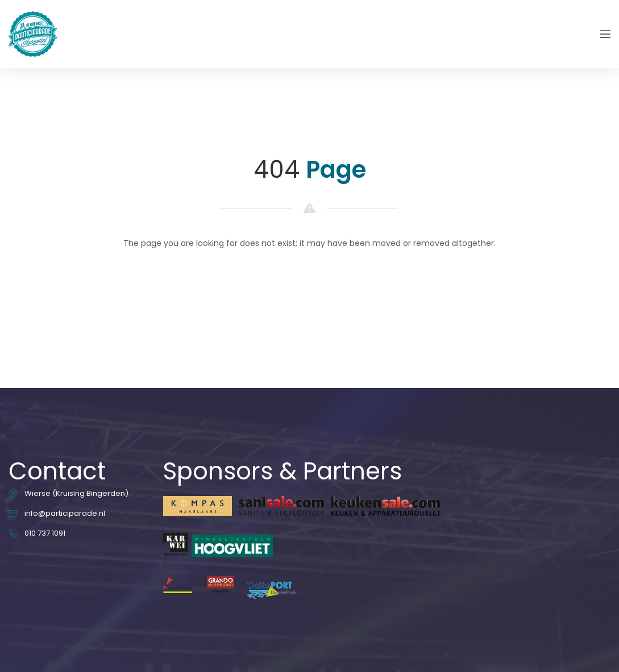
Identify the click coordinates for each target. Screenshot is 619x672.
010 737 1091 (45, 533)
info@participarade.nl (65, 513)
